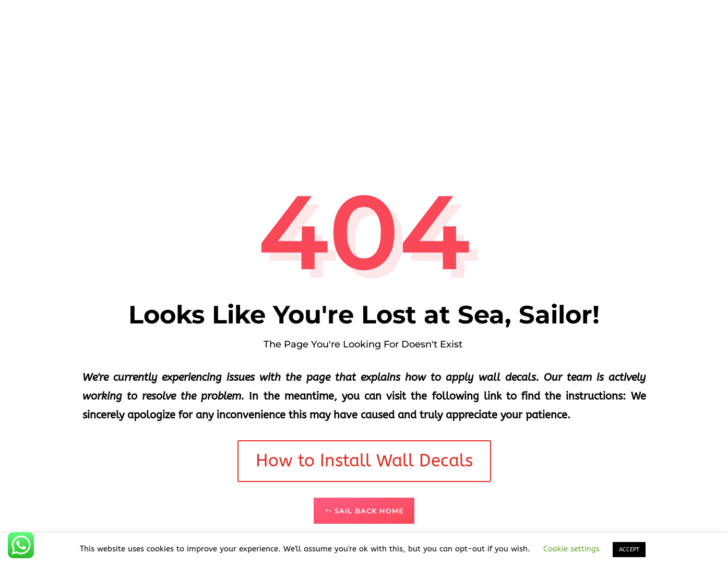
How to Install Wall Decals (364, 461)
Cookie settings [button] (571, 549)
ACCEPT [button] (629, 550)
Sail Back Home (369, 511)
